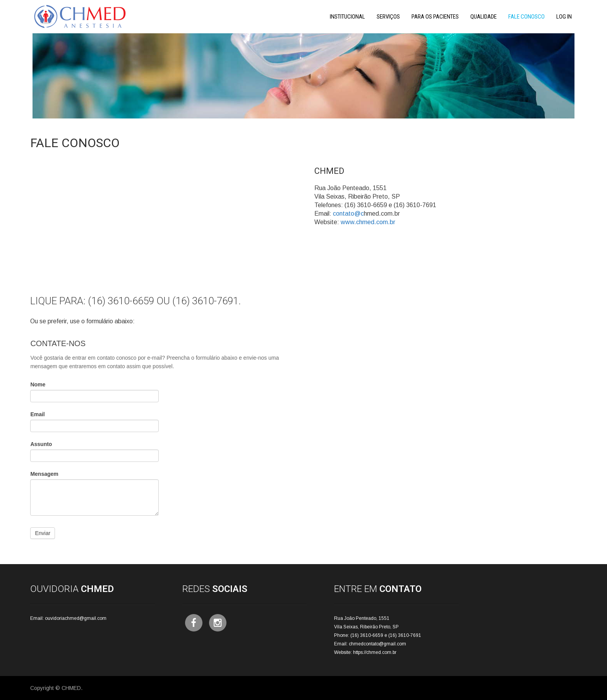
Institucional (347, 17)
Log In (564, 17)
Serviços (388, 17)
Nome (38, 384)
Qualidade (484, 17)
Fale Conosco (526, 17)
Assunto (41, 444)
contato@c (348, 214)
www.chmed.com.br (368, 222)
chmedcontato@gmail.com (377, 644)
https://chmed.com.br (375, 652)
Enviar (43, 533)
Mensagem (44, 474)
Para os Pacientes (435, 17)
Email (37, 414)
